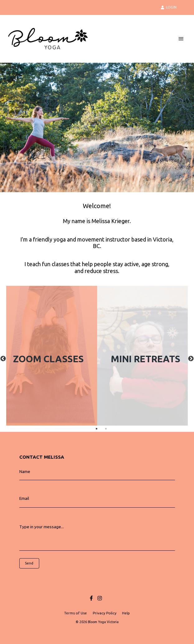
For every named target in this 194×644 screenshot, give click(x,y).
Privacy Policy (105, 613)
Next (191, 359)
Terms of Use (76, 613)
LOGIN (169, 7)
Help (126, 613)
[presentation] (47, 578)
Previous (3, 359)
